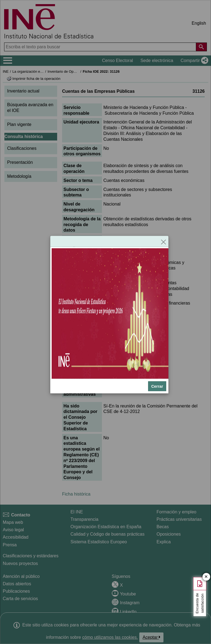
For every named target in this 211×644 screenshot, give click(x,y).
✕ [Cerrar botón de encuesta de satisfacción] (206, 577)
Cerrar (157, 386)
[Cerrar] (163, 241)
